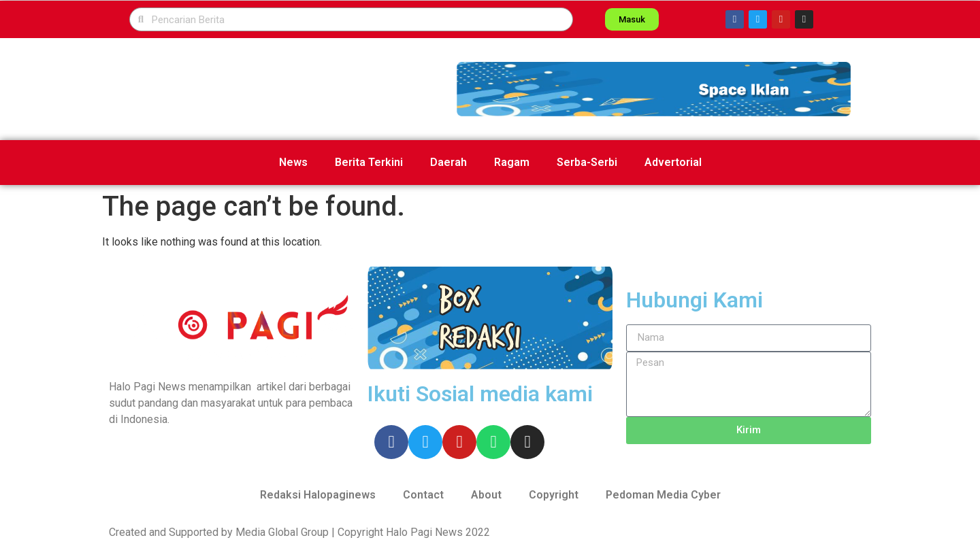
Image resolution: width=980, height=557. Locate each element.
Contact (423, 495)
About (486, 495)
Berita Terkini (369, 162)
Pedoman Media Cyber (663, 495)
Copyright (554, 495)
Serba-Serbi (587, 162)
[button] (654, 89)
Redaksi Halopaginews (318, 495)
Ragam (512, 162)
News (293, 162)
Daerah (448, 162)
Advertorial (673, 162)
